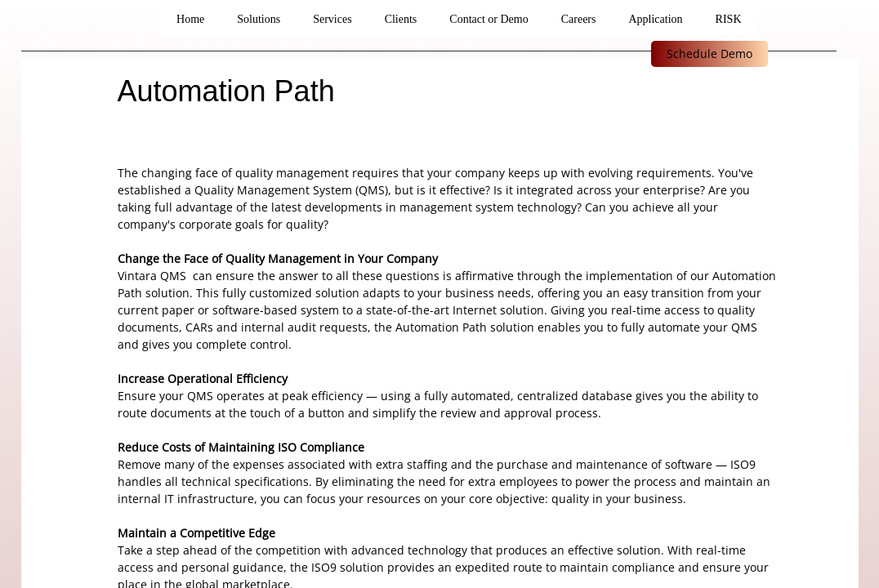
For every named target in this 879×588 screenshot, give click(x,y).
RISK (729, 19)
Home (190, 19)
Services (332, 19)
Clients (401, 19)
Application (655, 19)
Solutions (259, 19)
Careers (579, 19)
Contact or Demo (489, 19)
